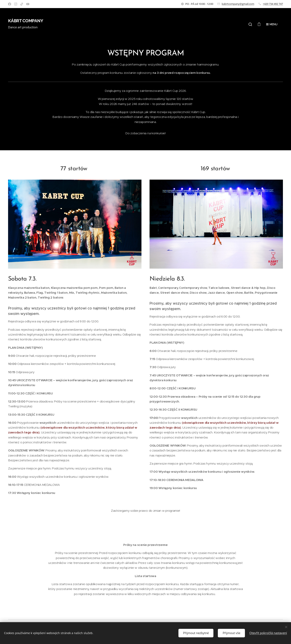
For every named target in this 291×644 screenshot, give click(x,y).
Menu (272, 24)
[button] (250, 24)
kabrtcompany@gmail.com (238, 4)
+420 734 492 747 (273, 4)
